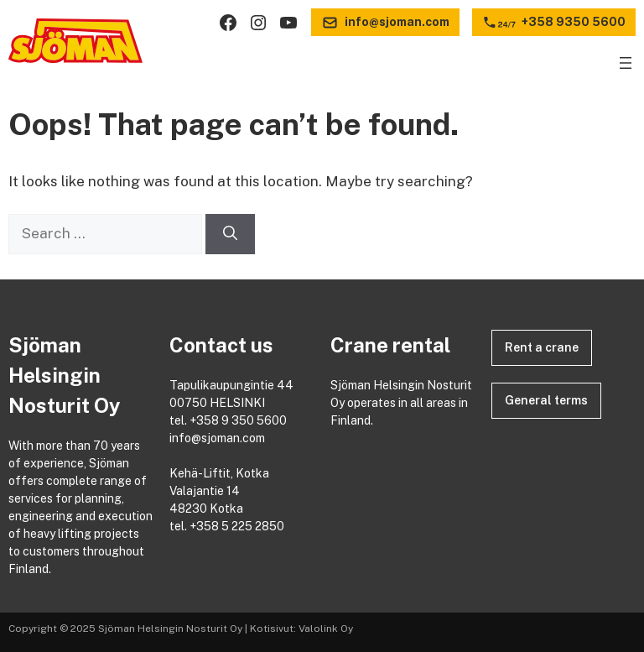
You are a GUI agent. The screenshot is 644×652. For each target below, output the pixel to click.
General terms (546, 400)
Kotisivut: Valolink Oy (301, 629)
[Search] (230, 234)
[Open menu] (626, 63)
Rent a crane (542, 347)
